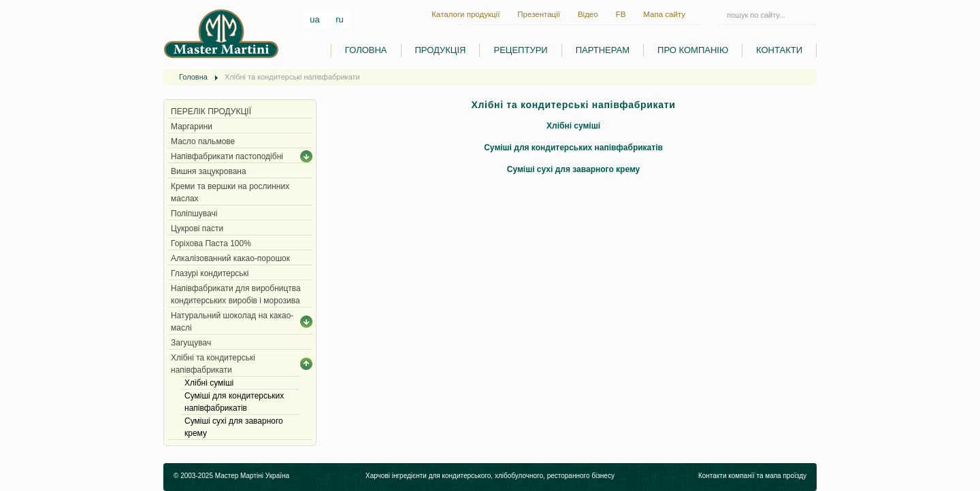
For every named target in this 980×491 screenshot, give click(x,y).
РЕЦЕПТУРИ (520, 50)
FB (621, 14)
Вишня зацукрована (209, 171)
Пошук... (722, 14)
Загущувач (191, 343)
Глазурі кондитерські (210, 273)
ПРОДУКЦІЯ (441, 50)
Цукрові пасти (197, 228)
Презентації (539, 14)
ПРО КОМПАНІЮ (693, 50)
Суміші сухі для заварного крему (234, 427)
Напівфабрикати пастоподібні (227, 156)
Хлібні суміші (209, 383)
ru (340, 19)
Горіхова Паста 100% (211, 243)
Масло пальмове (203, 141)
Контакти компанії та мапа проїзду (752, 476)
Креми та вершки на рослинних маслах (230, 192)
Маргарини (192, 126)
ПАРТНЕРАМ (603, 50)
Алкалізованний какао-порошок (230, 258)
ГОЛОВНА (366, 50)
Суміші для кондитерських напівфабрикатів (234, 402)
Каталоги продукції (465, 14)
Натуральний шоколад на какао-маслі (232, 322)
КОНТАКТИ (779, 50)
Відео (588, 14)
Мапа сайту (664, 14)
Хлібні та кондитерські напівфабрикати (213, 364)
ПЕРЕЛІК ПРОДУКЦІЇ (211, 112)
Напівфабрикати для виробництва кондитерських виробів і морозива (236, 294)
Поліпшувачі (194, 214)
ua (316, 19)
